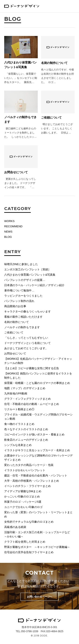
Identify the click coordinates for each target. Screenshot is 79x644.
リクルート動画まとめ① (19, 409)
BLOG (8, 237)
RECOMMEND (13, 226)
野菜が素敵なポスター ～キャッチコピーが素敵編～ (37, 547)
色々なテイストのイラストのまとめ (26, 429)
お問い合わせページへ (40, 597)
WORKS (9, 221)
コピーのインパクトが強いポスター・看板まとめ (34, 434)
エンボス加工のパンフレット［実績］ (27, 269)
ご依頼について (14, 333)
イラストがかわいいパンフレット (25, 470)
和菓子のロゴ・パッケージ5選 (23, 502)
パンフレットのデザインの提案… (25, 280)
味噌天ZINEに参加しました (21, 264)
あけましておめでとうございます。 (26, 348)
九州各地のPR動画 (16, 393)
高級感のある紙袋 (15, 527)
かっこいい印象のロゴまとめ (22, 497)
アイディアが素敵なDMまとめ (23, 491)
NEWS (8, 232)
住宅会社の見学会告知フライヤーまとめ (29, 552)
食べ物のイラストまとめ (19, 424)
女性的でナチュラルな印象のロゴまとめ (29, 522)
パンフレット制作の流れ (19, 301)
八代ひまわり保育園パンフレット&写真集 (30, 275)
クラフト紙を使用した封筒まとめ (25, 542)
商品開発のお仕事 (15, 306)
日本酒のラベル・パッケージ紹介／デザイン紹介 (34, 285)
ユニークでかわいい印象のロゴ (23, 507)
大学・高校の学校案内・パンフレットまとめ (32, 481)
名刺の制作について (17, 322)
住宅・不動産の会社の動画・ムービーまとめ (32, 404)
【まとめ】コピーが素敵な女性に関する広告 (32, 368)
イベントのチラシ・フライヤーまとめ (27, 486)
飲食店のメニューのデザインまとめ (26, 440)
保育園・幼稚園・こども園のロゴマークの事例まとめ (37, 383)
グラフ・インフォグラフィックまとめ (27, 399)
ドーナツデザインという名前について (27, 343)
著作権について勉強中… (19, 290)
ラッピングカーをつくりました (23, 296)
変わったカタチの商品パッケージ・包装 (29, 465)
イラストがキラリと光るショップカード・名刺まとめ (37, 450)
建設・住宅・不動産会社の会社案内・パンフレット (36, 475)
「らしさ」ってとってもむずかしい (26, 338)
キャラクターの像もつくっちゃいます (27, 311)
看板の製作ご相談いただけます (23, 317)
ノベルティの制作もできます (22, 327)
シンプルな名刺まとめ (18, 445)
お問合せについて (15, 354)
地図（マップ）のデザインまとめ (25, 388)
